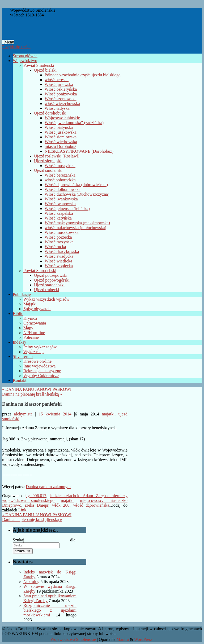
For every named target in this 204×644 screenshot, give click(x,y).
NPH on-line (34, 333)
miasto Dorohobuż (60, 146)
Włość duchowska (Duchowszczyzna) (77, 194)
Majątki (30, 304)
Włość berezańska (60, 175)
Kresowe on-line (37, 361)
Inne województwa (39, 366)
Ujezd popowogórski (52, 280)
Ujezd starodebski (49, 285)
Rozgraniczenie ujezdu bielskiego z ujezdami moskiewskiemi (50, 610)
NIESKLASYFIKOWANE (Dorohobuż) (79, 151)
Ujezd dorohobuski (50, 113)
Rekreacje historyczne (42, 371)
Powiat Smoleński (39, 65)
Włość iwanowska (60, 204)
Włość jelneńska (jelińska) (67, 209)
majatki (108, 414)
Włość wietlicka (58, 261)
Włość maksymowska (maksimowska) (77, 223)
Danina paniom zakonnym (48, 487)
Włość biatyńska (59, 127)
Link (22, 510)
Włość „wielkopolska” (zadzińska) (74, 123)
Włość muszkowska (62, 232)
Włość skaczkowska (62, 251)
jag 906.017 (35, 496)
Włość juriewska (59, 84)
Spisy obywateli (37, 309)
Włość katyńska (58, 218)
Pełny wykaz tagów (40, 347)
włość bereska (57, 80)
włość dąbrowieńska (91, 505)
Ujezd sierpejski (48, 161)
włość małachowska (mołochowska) (75, 228)
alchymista (23, 414)
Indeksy (20, 342)
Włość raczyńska (59, 242)
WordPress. (144, 639)
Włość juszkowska (61, 132)
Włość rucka (55, 247)
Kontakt (20, 380)
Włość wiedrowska (61, 142)
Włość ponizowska (61, 94)
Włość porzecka (58, 237)
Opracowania (35, 323)
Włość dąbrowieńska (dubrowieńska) (76, 185)
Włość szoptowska (61, 99)
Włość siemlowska (61, 137)
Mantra (123, 639)
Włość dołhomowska (63, 189)
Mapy (28, 328)
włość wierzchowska (62, 104)
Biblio (18, 314)
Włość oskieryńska (61, 89)
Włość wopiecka (59, 266)
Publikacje (22, 294)
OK (23, 551)
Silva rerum (23, 356)
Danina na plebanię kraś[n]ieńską (32, 394)
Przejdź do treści (16, 47)
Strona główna (25, 56)
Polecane (31, 337)
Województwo (25, 61)
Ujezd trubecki (47, 290)
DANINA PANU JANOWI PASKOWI (37, 389)
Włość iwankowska (61, 199)
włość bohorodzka (60, 180)
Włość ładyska (57, 108)
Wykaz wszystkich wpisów (46, 299)
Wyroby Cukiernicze (41, 376)
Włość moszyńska (60, 166)
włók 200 (61, 505)
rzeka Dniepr (37, 505)
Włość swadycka (59, 256)
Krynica (30, 318)
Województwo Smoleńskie (33, 10)
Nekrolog (31, 582)
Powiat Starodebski (40, 271)
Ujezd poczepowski (51, 275)
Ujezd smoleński (48, 170)
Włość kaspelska (59, 213)
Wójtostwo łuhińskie (62, 118)
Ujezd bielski (45, 70)
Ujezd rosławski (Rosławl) (57, 156)
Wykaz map (33, 352)
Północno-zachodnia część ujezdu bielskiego (83, 75)
